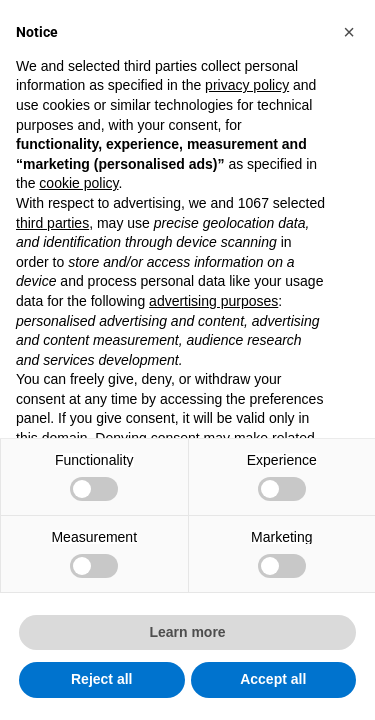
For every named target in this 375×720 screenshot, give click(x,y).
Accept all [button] (273, 679)
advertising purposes (213, 301)
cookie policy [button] (78, 183)
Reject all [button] (101, 679)
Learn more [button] (187, 632)
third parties (52, 223)
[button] (349, 32)
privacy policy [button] (247, 85)
